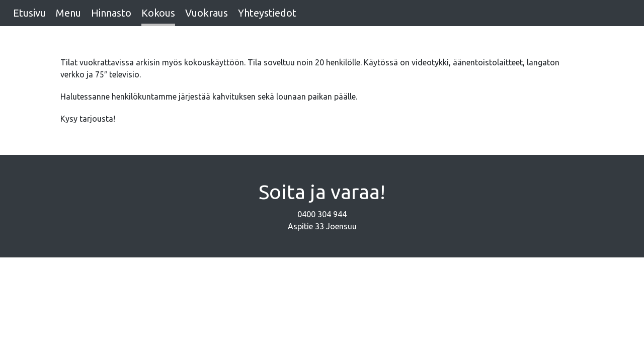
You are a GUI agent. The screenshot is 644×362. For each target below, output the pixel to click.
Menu (68, 13)
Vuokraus (207, 13)
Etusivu (29, 13)
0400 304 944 (322, 214)
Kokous (158, 13)
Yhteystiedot (267, 13)
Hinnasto (111, 13)
